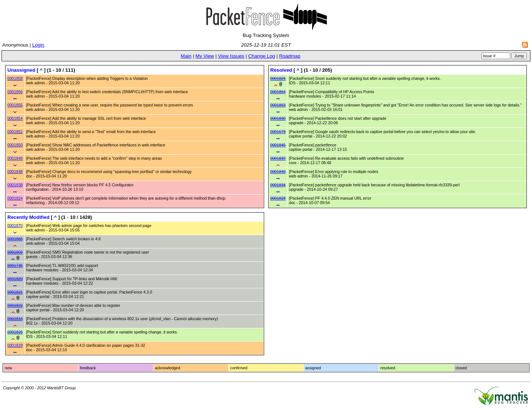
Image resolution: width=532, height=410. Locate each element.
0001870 (15, 226)
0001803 (15, 252)
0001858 (15, 78)
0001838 (15, 185)
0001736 (15, 265)
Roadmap (290, 56)
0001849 (15, 158)
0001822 (15, 305)
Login (38, 45)
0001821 (15, 292)
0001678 (278, 132)
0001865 (15, 239)
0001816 (15, 319)
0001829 (15, 345)
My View (205, 56)
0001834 (278, 185)
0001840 (278, 172)
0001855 (15, 105)
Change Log (262, 56)
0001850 (15, 145)
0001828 (278, 198)
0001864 (278, 92)
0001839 (278, 158)
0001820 (15, 279)
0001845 (278, 145)
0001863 (278, 105)
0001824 (15, 198)
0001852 (15, 132)
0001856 (15, 92)
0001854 (15, 118)
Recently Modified (28, 217)
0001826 (278, 78)
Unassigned (21, 70)
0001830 (278, 118)
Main (186, 56)
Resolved (281, 70)
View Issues (231, 56)
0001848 (15, 172)
